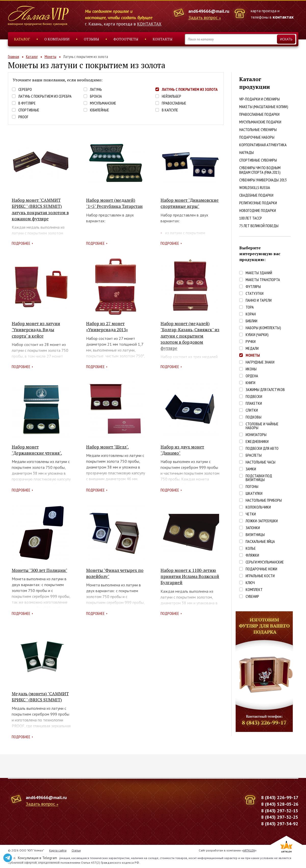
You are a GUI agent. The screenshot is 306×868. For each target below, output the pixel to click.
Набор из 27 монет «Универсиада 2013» (107, 327)
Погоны (252, 487)
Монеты (50, 57)
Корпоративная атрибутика (263, 145)
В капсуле (170, 110)
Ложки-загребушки (262, 521)
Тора (250, 307)
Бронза (96, 96)
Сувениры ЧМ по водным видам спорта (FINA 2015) (260, 170)
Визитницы (255, 535)
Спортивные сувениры (258, 160)
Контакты (163, 39)
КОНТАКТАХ (149, 24)
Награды (247, 152)
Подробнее (21, 243)
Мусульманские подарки (260, 122)
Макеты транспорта (263, 280)
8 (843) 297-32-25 (280, 817)
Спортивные (29, 110)
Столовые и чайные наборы (262, 426)
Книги (250, 383)
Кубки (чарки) (257, 335)
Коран (251, 314)
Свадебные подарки (256, 195)
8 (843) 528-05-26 (280, 804)
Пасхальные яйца (260, 541)
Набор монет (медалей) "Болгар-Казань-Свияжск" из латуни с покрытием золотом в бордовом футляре (190, 336)
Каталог (22, 39)
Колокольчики (258, 507)
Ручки (251, 342)
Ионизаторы (256, 435)
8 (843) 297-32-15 (280, 811)
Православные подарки (259, 114)
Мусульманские (103, 103)
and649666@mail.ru (209, 11)
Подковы (254, 417)
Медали (252, 348)
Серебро (25, 89)
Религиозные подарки (258, 203)
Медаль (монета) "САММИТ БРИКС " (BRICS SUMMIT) (40, 697)
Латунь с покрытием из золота (190, 89)
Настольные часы (261, 462)
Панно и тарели (259, 300)
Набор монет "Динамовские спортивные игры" (190, 203)
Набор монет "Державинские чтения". (37, 450)
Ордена (252, 376)
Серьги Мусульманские (265, 562)
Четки (251, 514)
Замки (251, 469)
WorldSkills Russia (255, 187)
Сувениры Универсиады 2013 (263, 180)
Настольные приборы (264, 500)
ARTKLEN (249, 850)
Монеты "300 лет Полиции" (39, 570)
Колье (251, 548)
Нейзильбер (171, 96)
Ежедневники (257, 442)
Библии (251, 321)
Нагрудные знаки (260, 362)
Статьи (76, 850)
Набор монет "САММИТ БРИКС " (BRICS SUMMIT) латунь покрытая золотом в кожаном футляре (40, 209)
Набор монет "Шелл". (107, 447)
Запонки (253, 528)
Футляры (253, 287)
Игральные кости (260, 576)
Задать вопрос (203, 18)
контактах (283, 17)
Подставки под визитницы (259, 478)
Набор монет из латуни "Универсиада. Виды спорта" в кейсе (36, 330)
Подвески (254, 396)
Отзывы (91, 39)
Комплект (254, 590)
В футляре (27, 103)
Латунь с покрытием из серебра (45, 96)
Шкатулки (254, 493)
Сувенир (252, 596)
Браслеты (254, 455)
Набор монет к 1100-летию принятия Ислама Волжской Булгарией (190, 576)
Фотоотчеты (126, 39)
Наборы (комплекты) (263, 328)
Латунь (96, 89)
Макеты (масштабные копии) (264, 107)
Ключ (250, 583)
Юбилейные (99, 110)
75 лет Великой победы (259, 226)
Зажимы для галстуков (265, 390)
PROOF (23, 117)
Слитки (252, 410)
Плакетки (254, 403)
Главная (14, 57)
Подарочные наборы (257, 137)
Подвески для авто (262, 448)
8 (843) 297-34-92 (280, 824)
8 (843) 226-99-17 (280, 797)
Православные (174, 103)
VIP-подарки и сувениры (260, 99)
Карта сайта (58, 850)
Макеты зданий (259, 273)
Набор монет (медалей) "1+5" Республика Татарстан (114, 203)
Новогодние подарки (258, 210)
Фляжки (252, 555)
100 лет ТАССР (251, 218)
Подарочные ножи (261, 569)
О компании (57, 39)
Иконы (251, 369)
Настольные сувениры (258, 129)
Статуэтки (255, 293)
